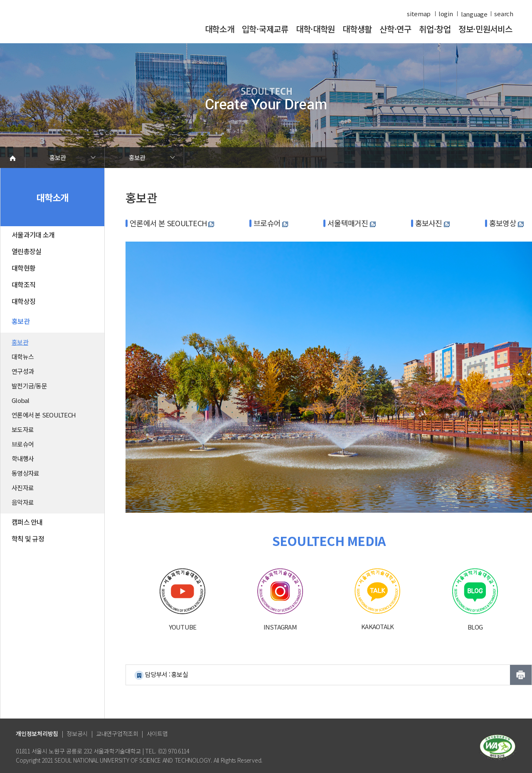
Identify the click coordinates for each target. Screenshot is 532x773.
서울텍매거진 (352, 223)
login (446, 14)
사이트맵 (157, 733)
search (504, 14)
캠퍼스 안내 (27, 522)
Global (21, 400)
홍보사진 (432, 223)
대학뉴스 (23, 357)
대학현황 (23, 268)
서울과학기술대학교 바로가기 (73, 26)
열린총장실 (26, 251)
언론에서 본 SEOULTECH (44, 415)
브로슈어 (23, 444)
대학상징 (23, 301)
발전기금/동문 (29, 386)
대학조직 (23, 284)
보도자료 (23, 429)
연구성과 (23, 371)
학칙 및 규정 (28, 538)
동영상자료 (25, 473)
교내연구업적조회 (117, 733)
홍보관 (58, 157)
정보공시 (77, 733)
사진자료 (23, 488)
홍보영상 (506, 223)
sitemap (419, 14)
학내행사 (23, 458)
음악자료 (23, 502)
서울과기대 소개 (33, 235)
